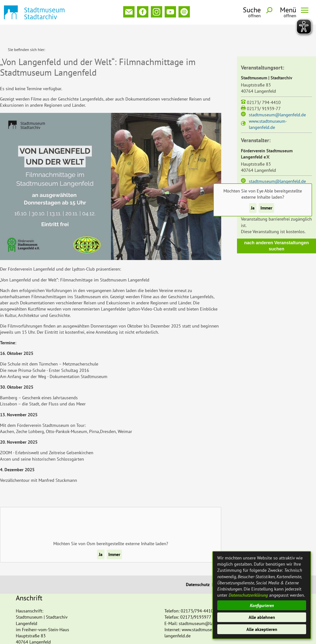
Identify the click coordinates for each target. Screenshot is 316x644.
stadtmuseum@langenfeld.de (277, 98)
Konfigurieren (262, 605)
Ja (253, 208)
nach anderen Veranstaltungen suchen (276, 230)
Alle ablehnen (262, 617)
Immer (266, 208)
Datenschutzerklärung (248, 595)
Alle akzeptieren (262, 629)
